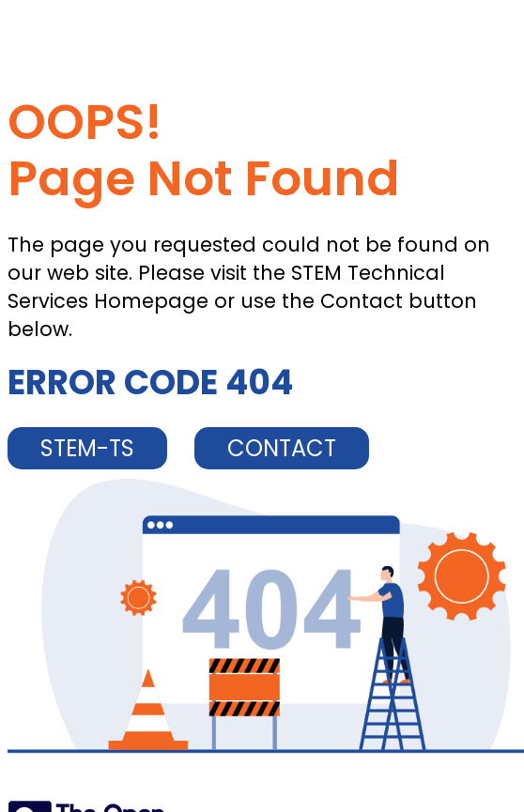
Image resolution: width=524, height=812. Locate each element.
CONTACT (282, 448)
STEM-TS (87, 448)
